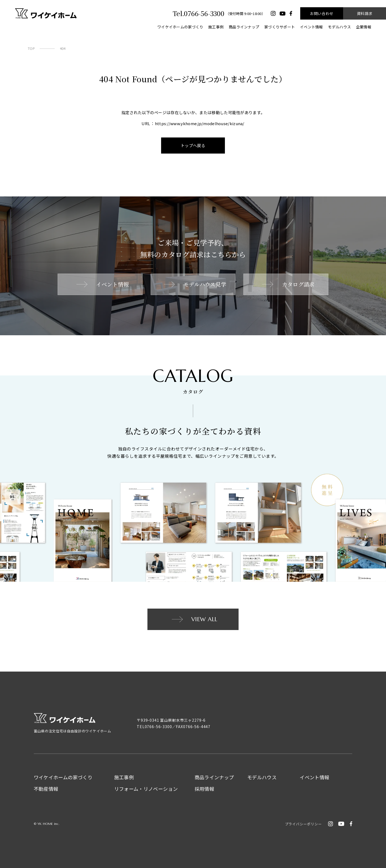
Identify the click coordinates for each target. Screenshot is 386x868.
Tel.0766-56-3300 (198, 13)
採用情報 (204, 789)
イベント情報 (311, 27)
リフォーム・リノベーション (146, 789)
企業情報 (364, 27)
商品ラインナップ (244, 27)
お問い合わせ (322, 13)
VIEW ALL (194, 619)
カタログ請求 (288, 284)
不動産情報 (46, 789)
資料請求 (365, 13)
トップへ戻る (193, 145)
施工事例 (216, 27)
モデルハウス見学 (194, 284)
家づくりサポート (280, 27)
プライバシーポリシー (303, 824)
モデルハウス (339, 27)
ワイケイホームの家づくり (180, 27)
